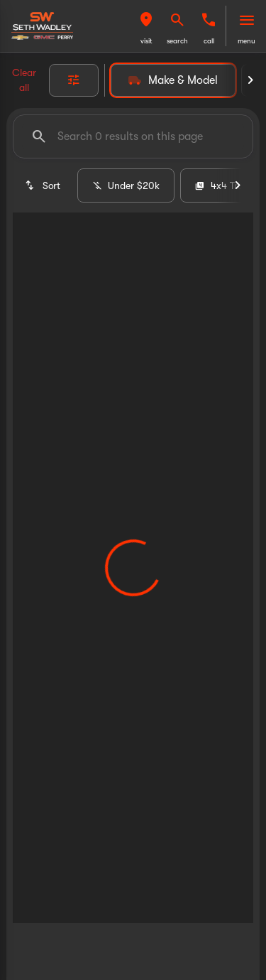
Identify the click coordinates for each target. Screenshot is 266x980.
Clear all (24, 80)
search (177, 41)
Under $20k (126, 185)
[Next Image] (250, 80)
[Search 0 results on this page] (133, 136)
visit (146, 41)
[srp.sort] (42, 185)
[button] (146, 26)
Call (209, 41)
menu (246, 41)
